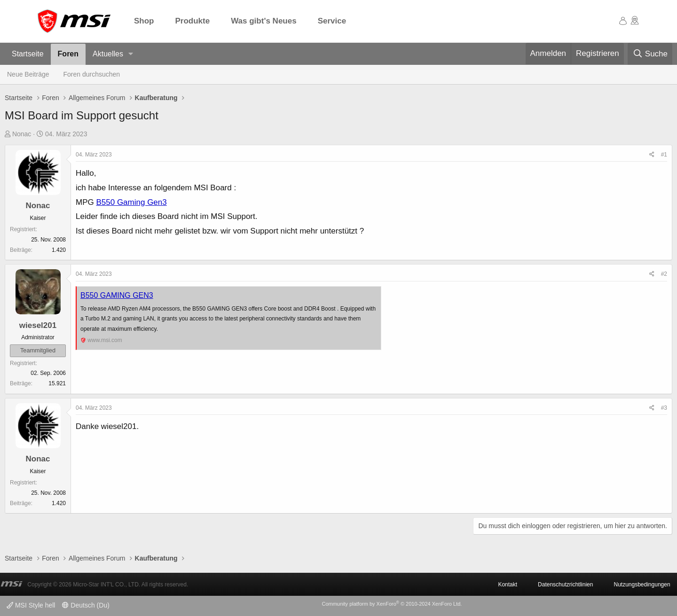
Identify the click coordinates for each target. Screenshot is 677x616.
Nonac (22, 134)
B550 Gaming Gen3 (131, 202)
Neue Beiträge (28, 74)
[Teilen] (652, 155)
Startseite (28, 54)
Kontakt (508, 585)
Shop (144, 21)
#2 (664, 274)
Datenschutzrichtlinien (565, 585)
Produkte (193, 21)
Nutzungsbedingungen (642, 585)
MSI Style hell (31, 605)
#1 (664, 155)
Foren (68, 54)
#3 (664, 408)
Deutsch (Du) (86, 605)
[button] (131, 54)
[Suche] (650, 54)
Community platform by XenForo (392, 604)
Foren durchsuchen (92, 74)
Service (332, 21)
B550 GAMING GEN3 (117, 295)
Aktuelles (108, 54)
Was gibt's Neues (264, 21)
